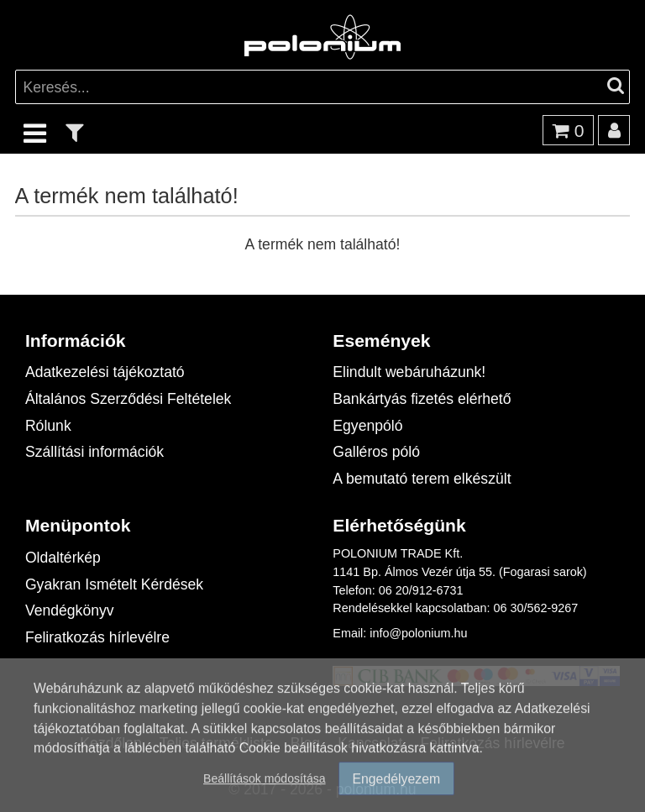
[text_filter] (75, 132)
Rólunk (48, 425)
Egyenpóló (367, 425)
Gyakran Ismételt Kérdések (114, 584)
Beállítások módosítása (265, 791)
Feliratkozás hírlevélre (97, 637)
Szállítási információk (94, 451)
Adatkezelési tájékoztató (105, 372)
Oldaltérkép (63, 557)
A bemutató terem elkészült (422, 478)
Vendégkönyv (70, 610)
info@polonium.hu (418, 633)
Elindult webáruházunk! (409, 372)
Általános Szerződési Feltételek (128, 398)
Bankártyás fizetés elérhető (422, 398)
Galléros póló (376, 451)
